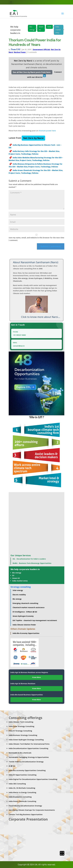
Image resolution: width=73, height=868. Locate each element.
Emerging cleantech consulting (25, 603)
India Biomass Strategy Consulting (23, 735)
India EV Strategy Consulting (20, 731)
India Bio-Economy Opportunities (26, 633)
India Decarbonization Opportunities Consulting (28, 748)
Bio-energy (32, 28)
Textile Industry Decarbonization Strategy (26, 762)
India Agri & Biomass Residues (23, 683)
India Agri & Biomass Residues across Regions (29, 672)
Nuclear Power (20, 52)
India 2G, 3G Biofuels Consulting (22, 788)
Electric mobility (19, 595)
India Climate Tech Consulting (21, 722)
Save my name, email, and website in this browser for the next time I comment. (36, 239)
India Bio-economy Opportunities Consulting (27, 770)
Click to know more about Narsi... (41, 317)
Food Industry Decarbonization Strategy (25, 806)
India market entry (58, 30)
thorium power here (47, 131)
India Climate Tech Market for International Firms (29, 744)
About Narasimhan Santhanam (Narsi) (36, 262)
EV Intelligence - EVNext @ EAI (25, 612)
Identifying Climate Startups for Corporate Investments (32, 810)
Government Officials (41, 49)
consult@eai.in (19, 346)
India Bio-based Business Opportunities (27, 695)
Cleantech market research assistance (29, 607)
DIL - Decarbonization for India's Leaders (29, 559)
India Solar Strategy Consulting (21, 726)
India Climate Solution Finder (24, 625)
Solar (49, 27)
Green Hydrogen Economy (23, 616)
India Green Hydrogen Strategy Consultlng (26, 740)
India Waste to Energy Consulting (22, 792)
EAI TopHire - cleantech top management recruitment (35, 620)
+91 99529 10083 (19, 335)
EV (13, 575)
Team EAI (16, 49)
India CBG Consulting (17, 784)
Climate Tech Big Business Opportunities (26, 814)
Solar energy (18, 590)
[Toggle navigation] (11, 2)
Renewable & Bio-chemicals (20, 753)
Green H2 (41, 28)
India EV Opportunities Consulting (23, 775)
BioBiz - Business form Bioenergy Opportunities (32, 563)
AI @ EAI (12, 766)
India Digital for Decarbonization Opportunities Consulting (33, 779)
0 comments (32, 52)
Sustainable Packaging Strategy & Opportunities (29, 757)
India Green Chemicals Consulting (22, 801)
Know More (36, 677)
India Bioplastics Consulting (20, 797)
